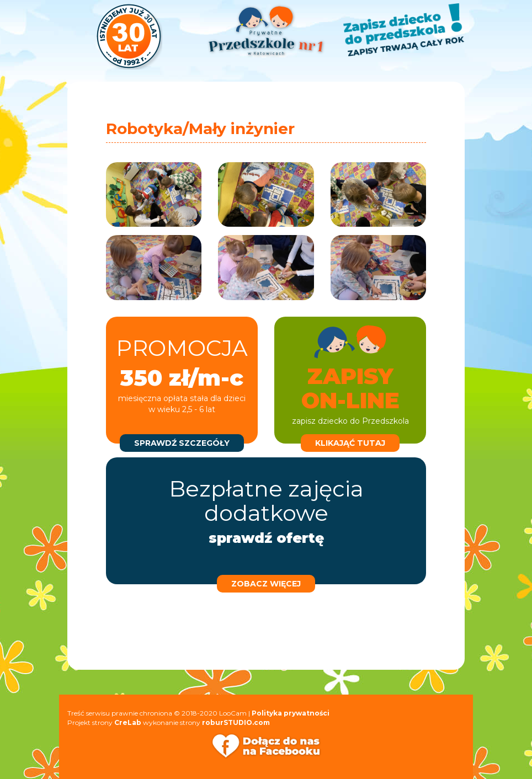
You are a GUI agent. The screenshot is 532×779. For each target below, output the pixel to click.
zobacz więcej (266, 584)
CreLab (128, 722)
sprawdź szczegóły (182, 443)
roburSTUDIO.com (236, 722)
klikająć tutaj (350, 443)
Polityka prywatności (291, 713)
